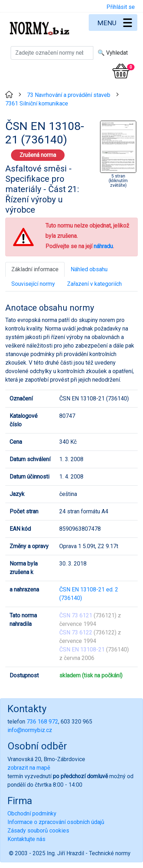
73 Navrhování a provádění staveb (69, 95)
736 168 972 (42, 722)
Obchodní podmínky (32, 814)
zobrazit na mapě (29, 768)
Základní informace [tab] (35, 269)
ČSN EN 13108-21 (82, 649)
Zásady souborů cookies (38, 831)
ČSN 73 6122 (76, 632)
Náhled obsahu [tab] (89, 269)
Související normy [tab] (33, 284)
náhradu (103, 246)
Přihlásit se (121, 7)
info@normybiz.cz (30, 730)
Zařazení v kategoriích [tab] (94, 284)
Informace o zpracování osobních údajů (56, 822)
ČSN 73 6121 (76, 615)
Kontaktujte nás (26, 839)
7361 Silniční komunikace (37, 103)
